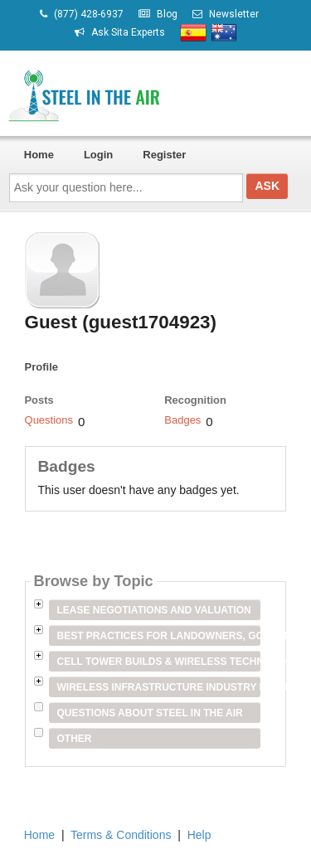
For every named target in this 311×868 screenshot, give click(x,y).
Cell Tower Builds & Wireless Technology (159, 662)
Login (98, 155)
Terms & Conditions (121, 835)
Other (75, 739)
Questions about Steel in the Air (150, 713)
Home (39, 155)
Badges (182, 420)
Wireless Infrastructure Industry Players (159, 687)
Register (164, 155)
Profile (41, 367)
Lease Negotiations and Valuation (154, 610)
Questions (49, 420)
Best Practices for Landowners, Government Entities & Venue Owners (159, 636)
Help (199, 835)
